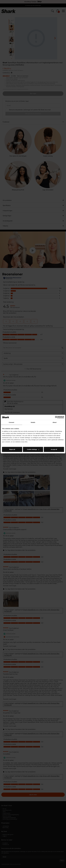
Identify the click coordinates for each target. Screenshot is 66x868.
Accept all (54, 449)
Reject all (12, 449)
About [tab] (55, 422)
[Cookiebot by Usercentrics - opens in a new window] (56, 417)
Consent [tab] (11, 422)
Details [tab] (33, 422)
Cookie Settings (33, 449)
